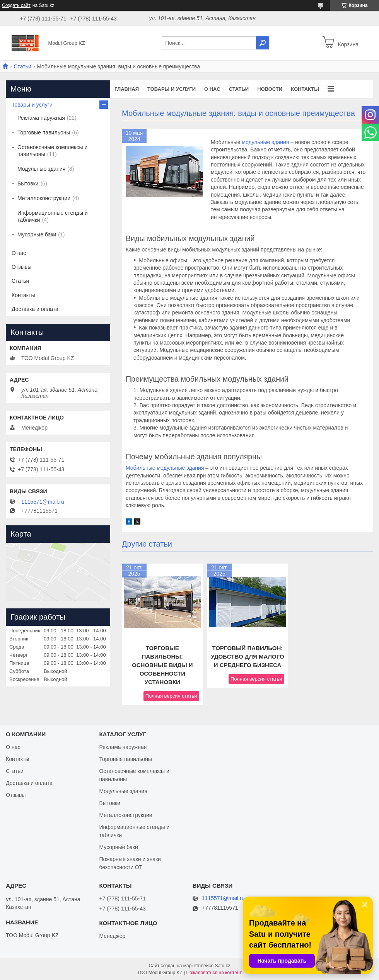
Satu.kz (222, 966)
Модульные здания (41, 169)
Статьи (22, 66)
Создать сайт (16, 5)
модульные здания (265, 142)
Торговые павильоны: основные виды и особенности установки (162, 665)
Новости (270, 89)
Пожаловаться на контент (214, 973)
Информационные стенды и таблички (53, 216)
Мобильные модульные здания (165, 468)
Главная (127, 89)
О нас (212, 89)
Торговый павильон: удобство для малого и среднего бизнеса (247, 656)
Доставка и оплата (35, 309)
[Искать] (263, 43)
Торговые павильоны (44, 132)
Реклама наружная (41, 118)
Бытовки (28, 183)
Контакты (305, 89)
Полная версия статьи (171, 696)
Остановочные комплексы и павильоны (52, 151)
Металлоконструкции (44, 198)
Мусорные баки (37, 234)
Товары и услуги (172, 89)
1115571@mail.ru (43, 502)
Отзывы (21, 267)
